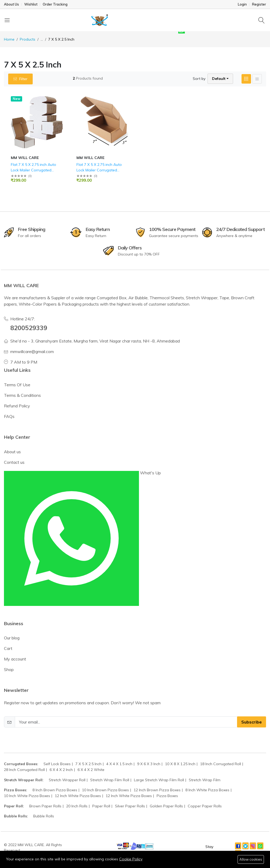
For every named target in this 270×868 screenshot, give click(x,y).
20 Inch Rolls (77, 806)
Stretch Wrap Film (205, 780)
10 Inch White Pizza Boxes (27, 796)
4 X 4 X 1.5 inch (119, 764)
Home (9, 39)
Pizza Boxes (167, 796)
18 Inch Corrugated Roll (221, 764)
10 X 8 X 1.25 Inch (180, 764)
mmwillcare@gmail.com (32, 351)
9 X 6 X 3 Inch (149, 764)
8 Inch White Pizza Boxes (207, 790)
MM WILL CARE (25, 158)
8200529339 (29, 328)
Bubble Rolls (44, 816)
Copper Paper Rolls (205, 806)
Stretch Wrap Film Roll (110, 780)
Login (242, 4)
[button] (220, 79)
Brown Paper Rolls (45, 806)
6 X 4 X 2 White (91, 770)
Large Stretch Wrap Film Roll (159, 780)
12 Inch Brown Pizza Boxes (157, 790)
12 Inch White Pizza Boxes (78, 796)
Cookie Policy (131, 859)
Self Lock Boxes (57, 764)
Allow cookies (251, 859)
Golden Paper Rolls (166, 806)
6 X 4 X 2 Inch (61, 770)
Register (259, 4)
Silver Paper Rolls (130, 806)
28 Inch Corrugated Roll (24, 770)
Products (28, 39)
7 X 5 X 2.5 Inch (88, 764)
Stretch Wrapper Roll (67, 780)
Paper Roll (101, 806)
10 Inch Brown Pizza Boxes (105, 790)
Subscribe (252, 722)
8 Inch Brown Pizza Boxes (55, 790)
